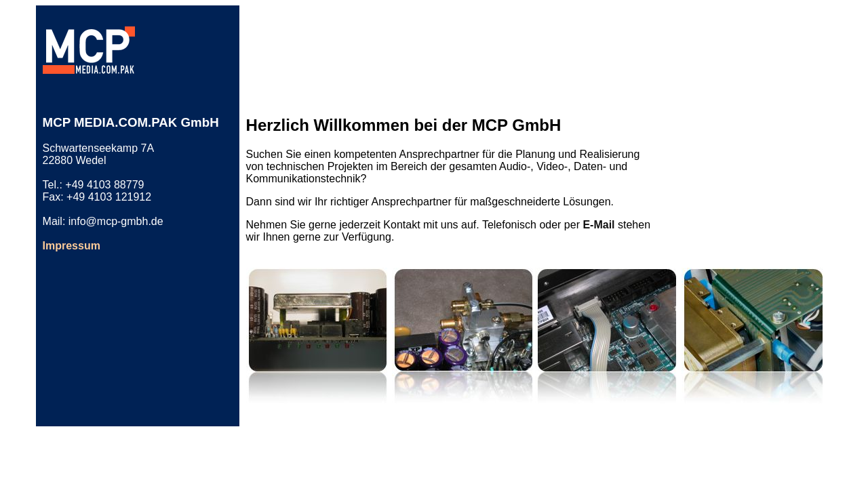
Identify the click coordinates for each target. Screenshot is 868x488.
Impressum (72, 246)
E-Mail (598, 225)
